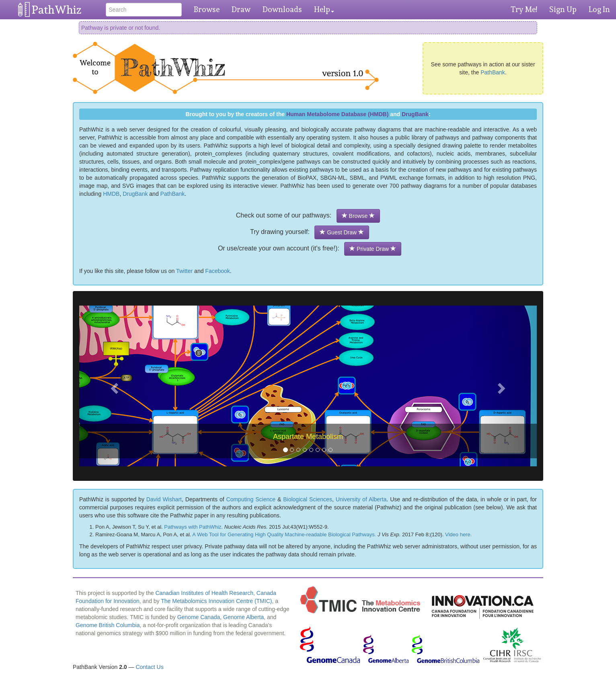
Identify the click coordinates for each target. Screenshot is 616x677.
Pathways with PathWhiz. (193, 527)
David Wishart (164, 499)
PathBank (493, 72)
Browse (207, 9)
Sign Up (563, 9)
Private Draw (373, 249)
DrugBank (415, 114)
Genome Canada (199, 617)
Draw (241, 9)
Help (324, 9)
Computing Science (251, 499)
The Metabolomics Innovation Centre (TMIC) (216, 601)
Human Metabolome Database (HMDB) (337, 114)
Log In (599, 9)
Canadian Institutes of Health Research (204, 593)
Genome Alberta (243, 617)
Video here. (458, 534)
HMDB (111, 194)
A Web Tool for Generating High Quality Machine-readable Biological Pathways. (284, 534)
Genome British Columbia (108, 625)
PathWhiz (57, 10)
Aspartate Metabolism (308, 437)
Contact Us (149, 667)
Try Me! (524, 9)
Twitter (184, 271)
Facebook (217, 271)
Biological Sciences (308, 499)
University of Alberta (361, 499)
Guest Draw (342, 232)
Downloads (282, 9)
